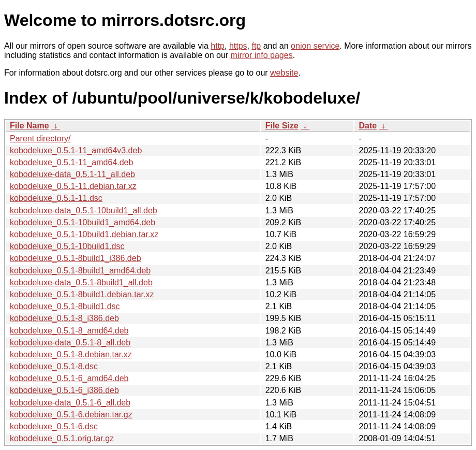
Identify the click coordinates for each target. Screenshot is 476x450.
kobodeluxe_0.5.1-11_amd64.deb (71, 162)
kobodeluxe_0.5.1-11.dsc (56, 198)
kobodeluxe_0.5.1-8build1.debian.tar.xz (82, 294)
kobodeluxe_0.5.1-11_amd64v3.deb (76, 150)
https (238, 46)
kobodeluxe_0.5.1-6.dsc (54, 426)
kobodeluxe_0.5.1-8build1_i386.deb (76, 258)
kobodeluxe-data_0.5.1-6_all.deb (70, 403)
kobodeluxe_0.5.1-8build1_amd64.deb (80, 271)
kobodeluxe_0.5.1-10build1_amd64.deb (83, 222)
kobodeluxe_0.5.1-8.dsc (54, 366)
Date (368, 126)
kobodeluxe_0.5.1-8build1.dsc (65, 306)
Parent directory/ (40, 139)
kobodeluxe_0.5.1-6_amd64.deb (69, 378)
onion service (315, 46)
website (284, 73)
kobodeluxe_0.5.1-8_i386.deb (64, 318)
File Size (282, 126)
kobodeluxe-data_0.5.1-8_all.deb (70, 343)
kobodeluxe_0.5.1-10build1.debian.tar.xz (84, 234)
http (218, 46)
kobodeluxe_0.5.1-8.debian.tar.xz (71, 354)
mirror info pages (262, 55)
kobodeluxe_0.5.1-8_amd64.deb (69, 331)
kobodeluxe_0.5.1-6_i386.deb (64, 390)
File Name (29, 126)
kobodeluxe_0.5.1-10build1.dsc (67, 246)
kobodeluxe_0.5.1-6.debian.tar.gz (71, 415)
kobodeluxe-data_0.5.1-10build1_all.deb (84, 211)
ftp (256, 46)
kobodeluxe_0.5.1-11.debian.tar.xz (73, 186)
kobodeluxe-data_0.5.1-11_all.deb (72, 174)
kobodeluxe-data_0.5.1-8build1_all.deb (81, 282)
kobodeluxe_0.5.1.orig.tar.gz (62, 438)
